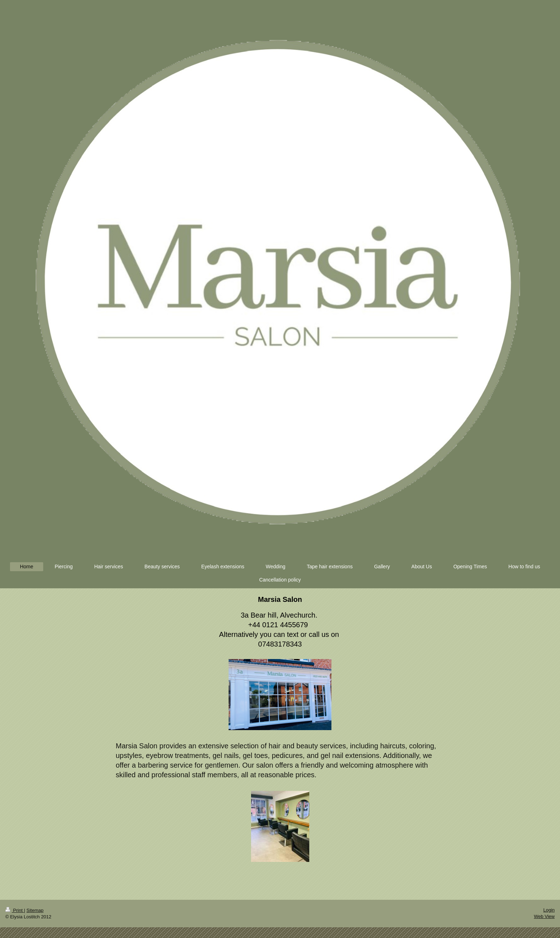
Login (549, 910)
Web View (544, 916)
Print (15, 910)
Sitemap (35, 910)
